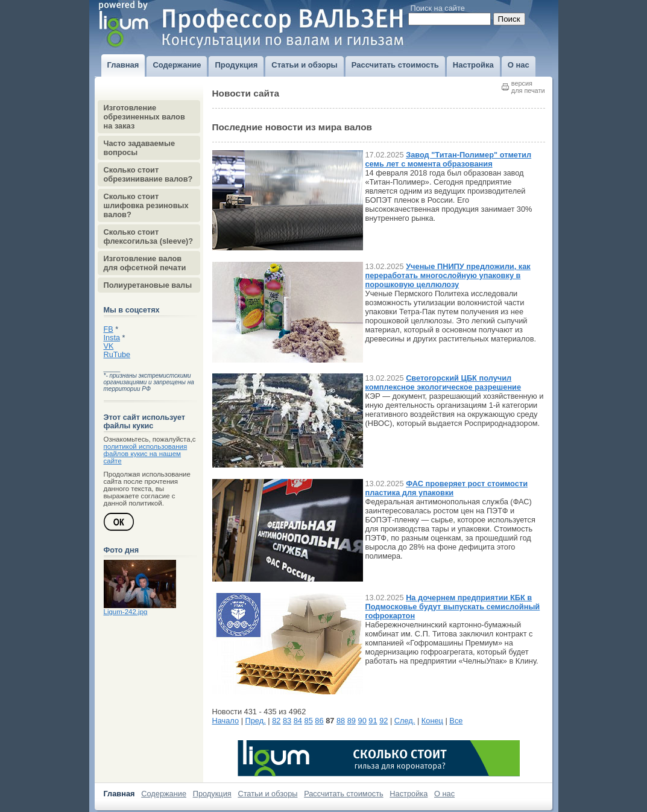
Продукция (212, 794)
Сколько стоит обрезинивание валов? (148, 174)
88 (341, 721)
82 (276, 721)
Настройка (409, 794)
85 (309, 721)
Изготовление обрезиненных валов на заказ (144, 117)
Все (456, 721)
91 (373, 721)
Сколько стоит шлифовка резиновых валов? (146, 205)
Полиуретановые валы (148, 285)
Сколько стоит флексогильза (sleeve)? (149, 236)
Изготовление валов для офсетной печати (145, 263)
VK (109, 346)
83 (287, 721)
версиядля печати (528, 87)
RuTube (117, 355)
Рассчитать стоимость (344, 794)
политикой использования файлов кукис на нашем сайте (146, 454)
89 (352, 721)
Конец (432, 721)
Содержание (164, 794)
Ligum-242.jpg (126, 612)
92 (383, 721)
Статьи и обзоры (267, 794)
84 (298, 721)
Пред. (256, 721)
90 (362, 721)
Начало (226, 721)
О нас (444, 794)
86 (319, 721)
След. (405, 721)
